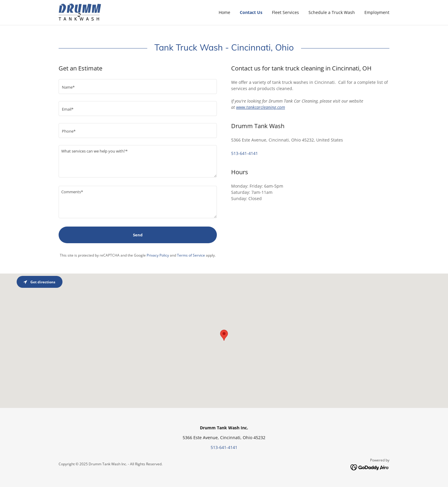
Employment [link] (377, 12)
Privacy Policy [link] (158, 255)
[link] (80, 12)
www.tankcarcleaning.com (261, 107)
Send (138, 235)
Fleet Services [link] (285, 12)
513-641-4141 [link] (245, 153)
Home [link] (224, 12)
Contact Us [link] (251, 12)
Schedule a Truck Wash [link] (332, 12)
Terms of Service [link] (191, 255)
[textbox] (138, 87)
